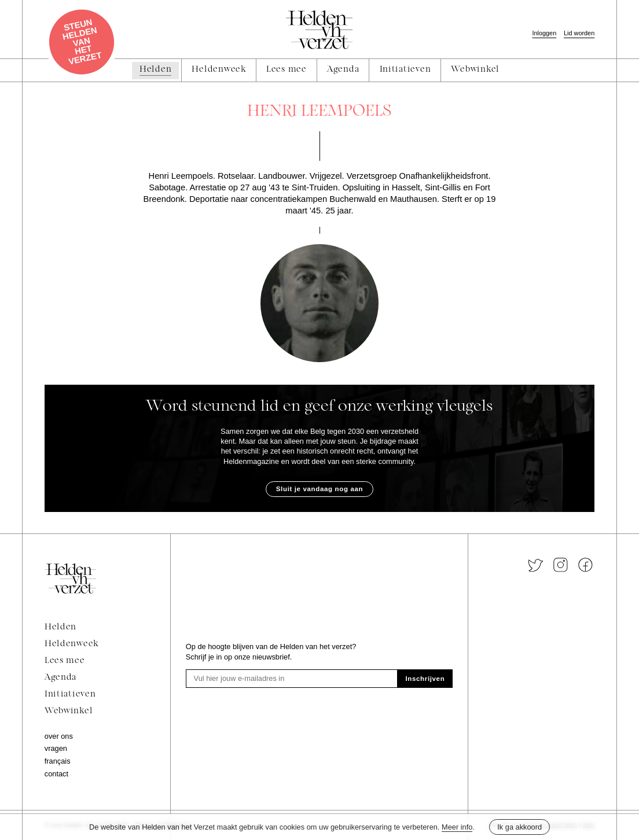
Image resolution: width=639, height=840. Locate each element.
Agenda (60, 678)
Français (58, 761)
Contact (56, 774)
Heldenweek (71, 644)
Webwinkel (69, 711)
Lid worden (579, 33)
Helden (60, 627)
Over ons (59, 736)
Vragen (56, 748)
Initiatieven (70, 695)
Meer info (457, 827)
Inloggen (544, 33)
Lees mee (65, 661)
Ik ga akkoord (519, 827)
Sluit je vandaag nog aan (319, 489)
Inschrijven (425, 679)
